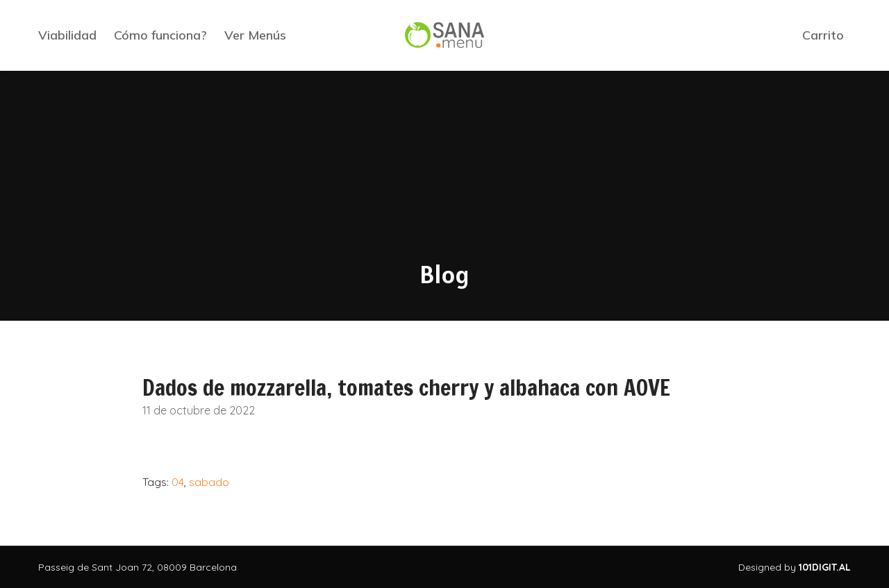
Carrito (823, 35)
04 (178, 482)
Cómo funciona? (160, 35)
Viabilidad (67, 35)
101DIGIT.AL (825, 567)
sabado (209, 482)
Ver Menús (255, 35)
